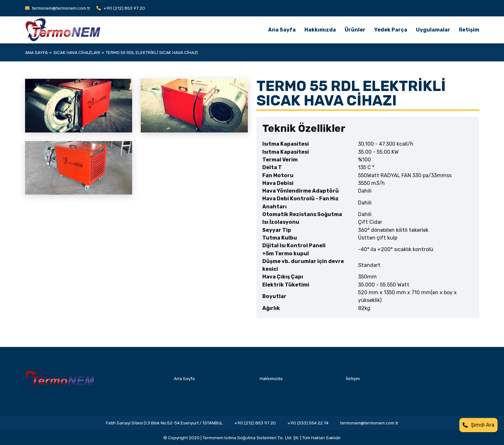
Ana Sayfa (282, 30)
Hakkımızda (320, 30)
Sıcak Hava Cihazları (77, 52)
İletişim (469, 30)
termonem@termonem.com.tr (58, 8)
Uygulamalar (433, 30)
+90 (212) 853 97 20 (121, 8)
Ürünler (355, 30)
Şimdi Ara (478, 425)
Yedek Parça (391, 30)
